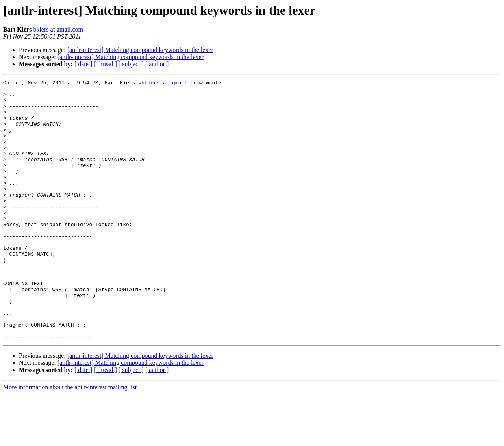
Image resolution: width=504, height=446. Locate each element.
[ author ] (157, 64)
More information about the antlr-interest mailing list (70, 439)
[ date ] (83, 64)
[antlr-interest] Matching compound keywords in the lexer (140, 50)
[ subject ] (131, 64)
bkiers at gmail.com (58, 29)
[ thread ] (105, 64)
